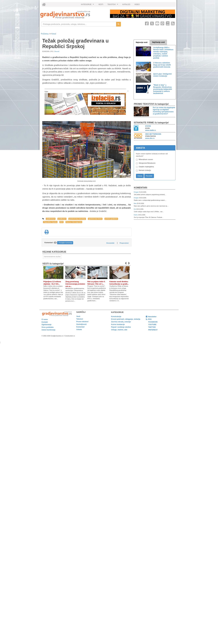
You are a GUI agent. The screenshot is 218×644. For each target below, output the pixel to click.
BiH (61, 222)
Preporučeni (124, 243)
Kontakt (45, 322)
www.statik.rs (151, 130)
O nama (45, 319)
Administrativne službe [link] (52, 257)
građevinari (51, 219)
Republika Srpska (50, 222)
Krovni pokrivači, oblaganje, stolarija (126, 319)
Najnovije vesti (142, 42)
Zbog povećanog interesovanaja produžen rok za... (75, 284)
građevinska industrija (77, 219)
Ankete (79, 330)
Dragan (136, 192)
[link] (73, 15)
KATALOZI (126, 4)
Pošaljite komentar (66, 243)
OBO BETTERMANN (153, 134)
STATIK (148, 126)
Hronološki (110, 243)
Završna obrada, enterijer (121, 322)
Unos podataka (48, 327)
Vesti (54, 34)
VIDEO (137, 4)
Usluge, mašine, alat (119, 330)
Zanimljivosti (81, 324)
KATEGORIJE (88, 5)
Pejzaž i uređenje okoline (121, 327)
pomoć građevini (111, 219)
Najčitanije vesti (159, 42)
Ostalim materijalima (146, 167)
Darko (136, 215)
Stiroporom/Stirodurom (147, 163)
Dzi (135, 209)
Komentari (141, 188)
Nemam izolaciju (145, 170)
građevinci (62, 219)
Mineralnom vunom (146, 160)
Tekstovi (80, 319)
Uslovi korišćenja (48, 330)
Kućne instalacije (118, 324)
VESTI (101, 4)
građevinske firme (95, 219)
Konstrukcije (116, 317)
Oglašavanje (47, 325)
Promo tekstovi (82, 322)
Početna (45, 34)
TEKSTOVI (113, 5)
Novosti (57, 51)
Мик (135, 203)
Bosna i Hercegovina (74, 222)
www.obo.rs (150, 138)
